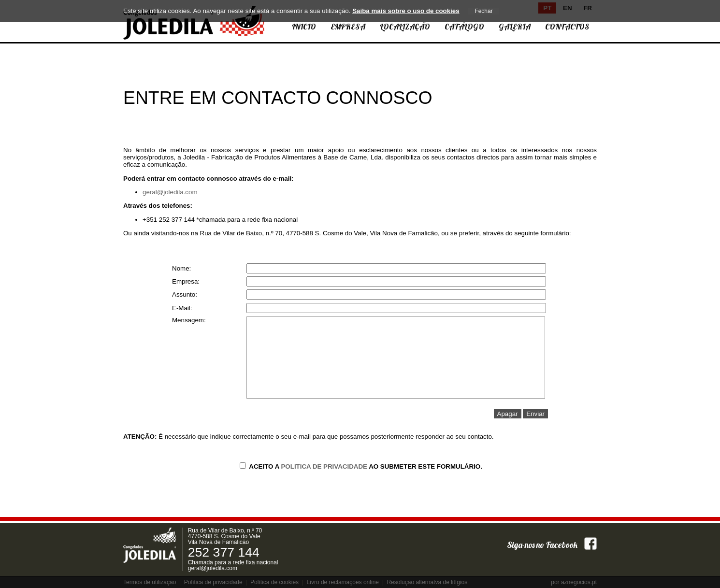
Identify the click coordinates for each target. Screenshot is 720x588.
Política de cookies (274, 582)
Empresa (348, 27)
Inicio (304, 27)
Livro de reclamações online (343, 582)
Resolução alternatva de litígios (427, 582)
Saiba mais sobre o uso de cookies (406, 11)
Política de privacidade (213, 582)
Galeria (515, 27)
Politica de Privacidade (324, 466)
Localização (405, 27)
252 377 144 (224, 552)
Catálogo (464, 27)
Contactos (567, 27)
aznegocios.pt (579, 582)
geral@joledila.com (170, 192)
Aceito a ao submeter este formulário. (361, 466)
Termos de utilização (150, 582)
